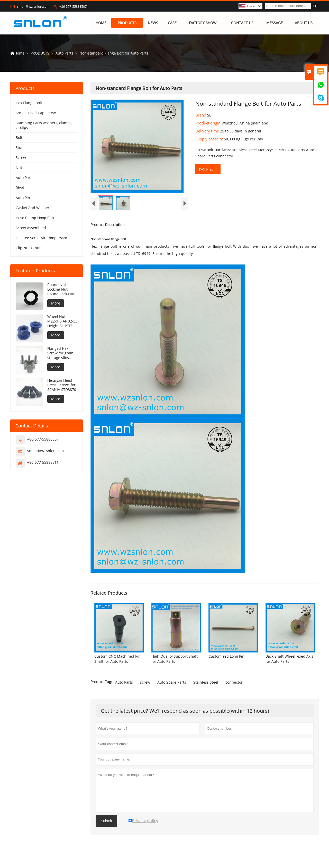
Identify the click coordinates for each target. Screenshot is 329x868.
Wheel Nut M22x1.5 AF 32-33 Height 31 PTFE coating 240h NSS (62, 321)
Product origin (208, 123)
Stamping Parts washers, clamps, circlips (44, 125)
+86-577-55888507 (73, 6)
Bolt (19, 138)
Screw (21, 158)
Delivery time (208, 131)
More (56, 303)
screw (145, 687)
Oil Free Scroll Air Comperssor (42, 238)
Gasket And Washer (33, 208)
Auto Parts (64, 53)
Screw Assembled (31, 228)
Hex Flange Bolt (29, 103)
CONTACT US (242, 23)
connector (234, 687)
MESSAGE (275, 23)
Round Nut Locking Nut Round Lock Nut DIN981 (61, 290)
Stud (20, 148)
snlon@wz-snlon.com (33, 6)
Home (17, 53)
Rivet (20, 188)
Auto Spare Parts (172, 687)
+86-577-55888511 (43, 463)
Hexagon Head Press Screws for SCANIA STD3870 (62, 385)
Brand (201, 115)
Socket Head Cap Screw (36, 113)
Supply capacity (210, 139)
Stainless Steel (206, 687)
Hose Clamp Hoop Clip (35, 218)
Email (208, 169)
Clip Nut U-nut (28, 248)
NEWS (153, 23)
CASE (172, 23)
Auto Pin (23, 198)
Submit (106, 826)
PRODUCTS (127, 23)
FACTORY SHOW (203, 23)
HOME (101, 23)
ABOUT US (304, 23)
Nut (19, 168)
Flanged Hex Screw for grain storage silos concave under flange (60, 353)
